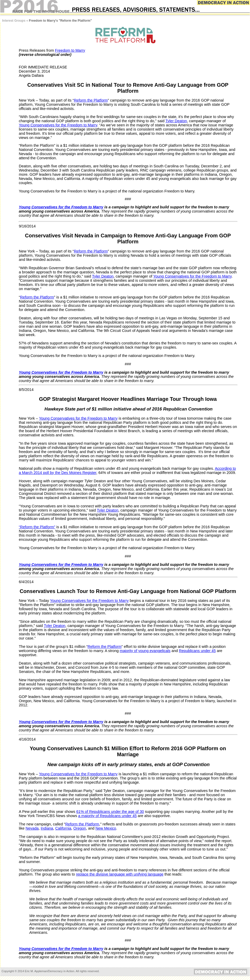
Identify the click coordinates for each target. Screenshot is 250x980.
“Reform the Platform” (37, 527)
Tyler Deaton (176, 121)
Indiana (47, 828)
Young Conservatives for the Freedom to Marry (58, 125)
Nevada (32, 828)
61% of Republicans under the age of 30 (110, 812)
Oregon (80, 828)
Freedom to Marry (70, 50)
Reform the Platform (91, 100)
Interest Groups (14, 21)
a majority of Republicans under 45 (107, 816)
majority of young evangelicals (145, 651)
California (63, 828)
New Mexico (106, 828)
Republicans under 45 (197, 651)
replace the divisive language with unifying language (120, 874)
